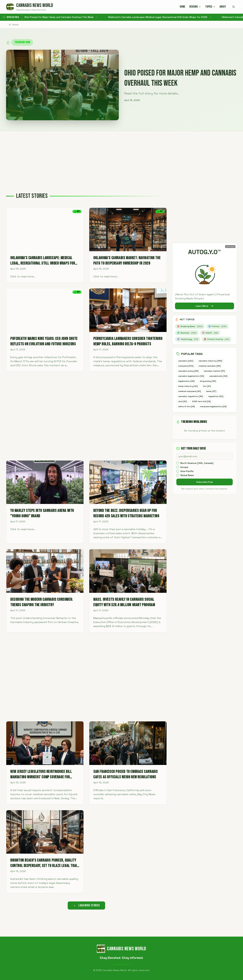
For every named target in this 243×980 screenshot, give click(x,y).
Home (14, 24)
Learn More (205, 306)
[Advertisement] (122, 157)
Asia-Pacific (187, 477)
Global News (187, 481)
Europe (184, 473)
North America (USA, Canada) (197, 469)
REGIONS (195, 7)
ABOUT (223, 7)
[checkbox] (178, 469)
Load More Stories (86, 905)
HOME (183, 7)
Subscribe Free (205, 488)
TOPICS (210, 7)
